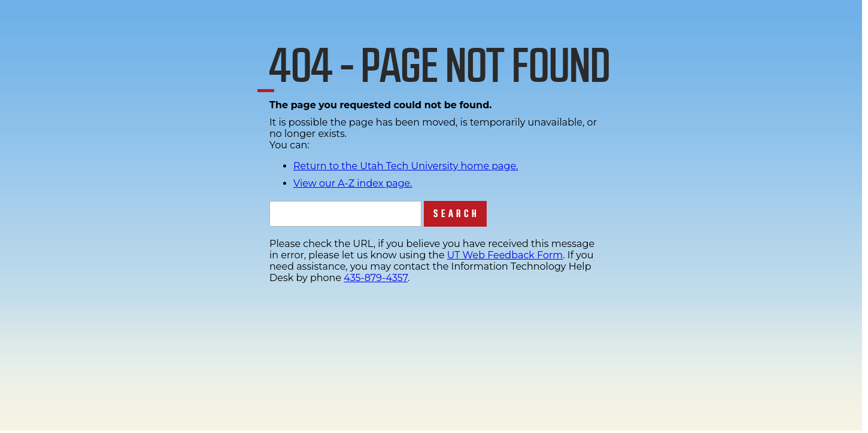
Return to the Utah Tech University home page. (406, 166)
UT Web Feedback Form (505, 255)
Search (456, 214)
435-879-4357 (376, 278)
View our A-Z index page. (353, 183)
